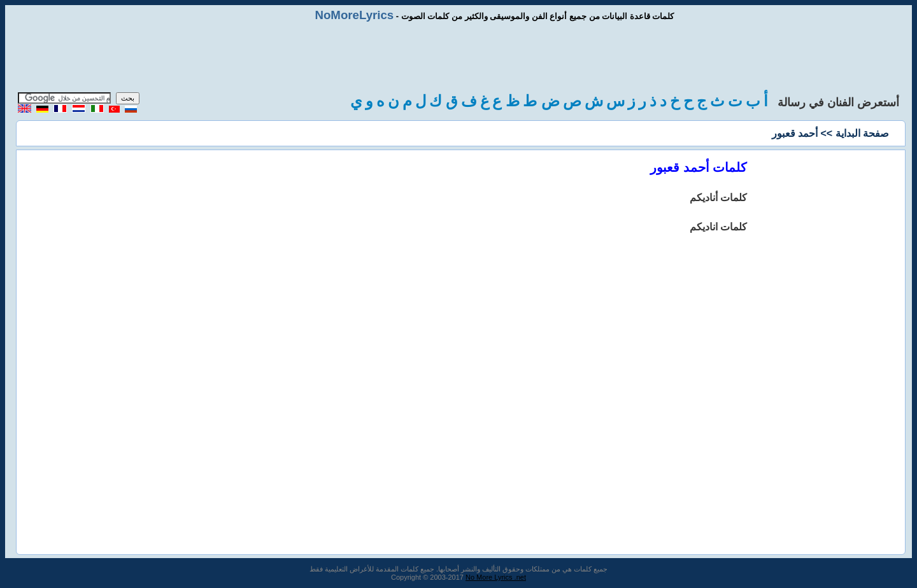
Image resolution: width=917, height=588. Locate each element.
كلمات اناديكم (718, 227)
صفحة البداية (862, 133)
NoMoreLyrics (354, 15)
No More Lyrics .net (496, 577)
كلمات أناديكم (718, 198)
